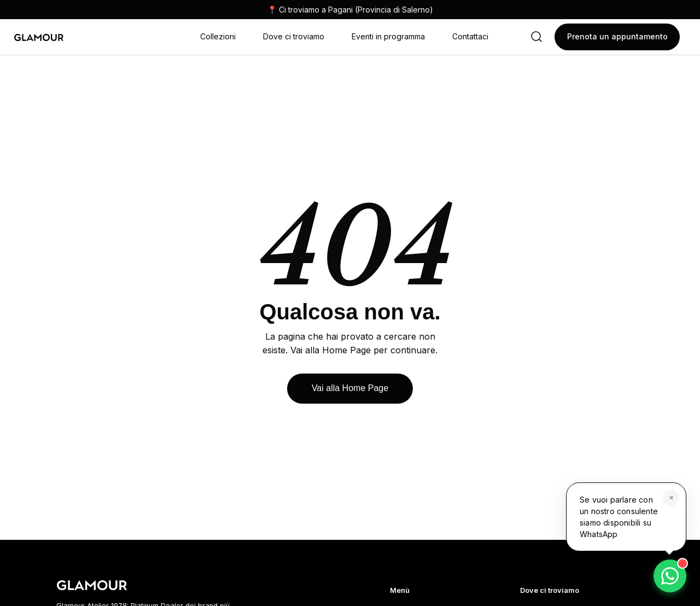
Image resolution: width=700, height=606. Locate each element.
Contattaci (470, 36)
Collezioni (218, 36)
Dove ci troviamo (294, 36)
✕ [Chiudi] (671, 498)
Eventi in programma (388, 36)
